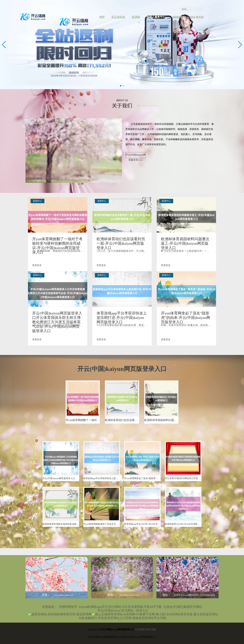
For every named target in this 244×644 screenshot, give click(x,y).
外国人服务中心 (156, 17)
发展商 (136, 17)
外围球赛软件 (68, 607)
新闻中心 (178, 17)
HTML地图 (150, 629)
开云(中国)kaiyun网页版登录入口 (135, 156)
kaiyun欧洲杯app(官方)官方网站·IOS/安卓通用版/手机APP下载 (120, 607)
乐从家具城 (118, 17)
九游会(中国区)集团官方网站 (183, 607)
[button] (240, 45)
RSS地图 (140, 629)
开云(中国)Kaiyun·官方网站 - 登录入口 (123, 611)
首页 (102, 17)
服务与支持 (197, 17)
